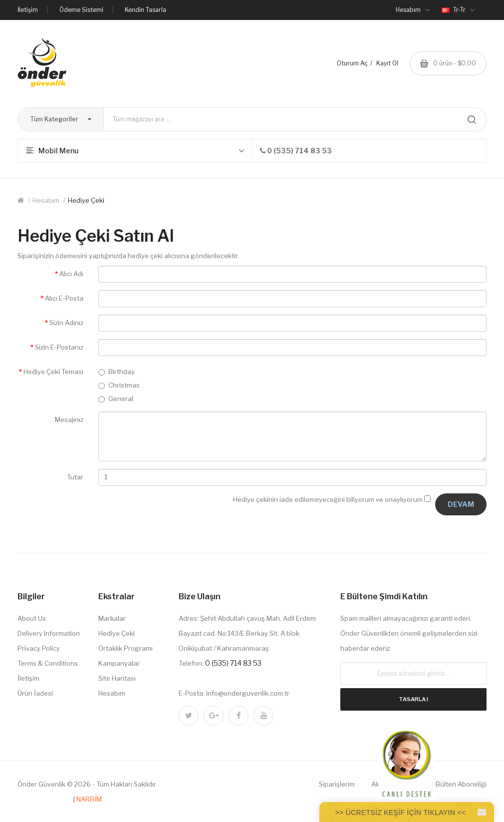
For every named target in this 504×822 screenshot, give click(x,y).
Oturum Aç (352, 63)
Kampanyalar (119, 663)
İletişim (28, 10)
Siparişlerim (337, 784)
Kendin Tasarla (145, 10)
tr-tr (458, 10)
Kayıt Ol (387, 63)
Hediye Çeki (86, 200)
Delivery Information (49, 633)
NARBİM (89, 799)
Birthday (117, 372)
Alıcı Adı (71, 274)
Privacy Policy (39, 648)
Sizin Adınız (66, 323)
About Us (32, 618)
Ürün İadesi (35, 693)
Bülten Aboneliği (461, 784)
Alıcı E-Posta (64, 298)
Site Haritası (117, 678)
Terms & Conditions (48, 663)
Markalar (112, 618)
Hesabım (46, 200)
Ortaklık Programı (126, 648)
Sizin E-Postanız (59, 347)
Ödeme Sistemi (81, 10)
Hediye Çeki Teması (53, 372)
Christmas (119, 385)
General (116, 399)
